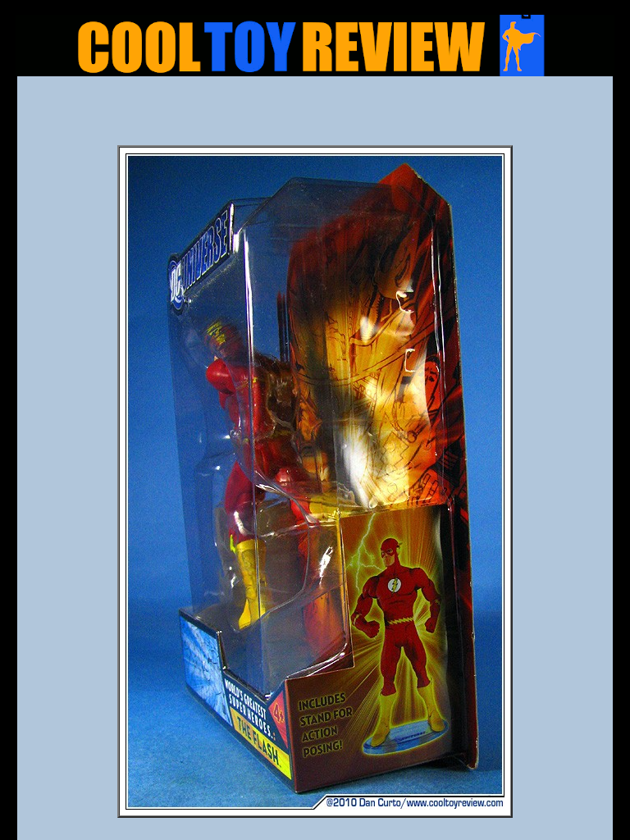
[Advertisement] (315, 116)
